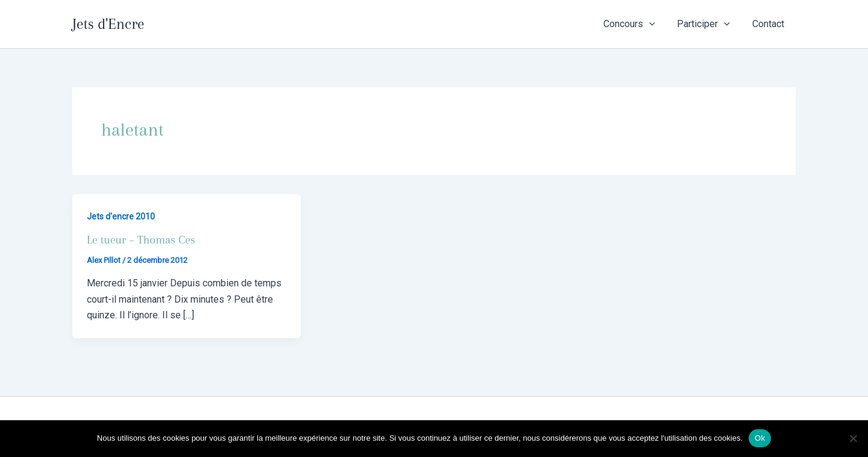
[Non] (853, 438)
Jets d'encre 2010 (121, 216)
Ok (760, 438)
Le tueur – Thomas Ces (141, 240)
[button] (657, 24)
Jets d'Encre (108, 24)
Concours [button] (637, 24)
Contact (770, 24)
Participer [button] (708, 24)
